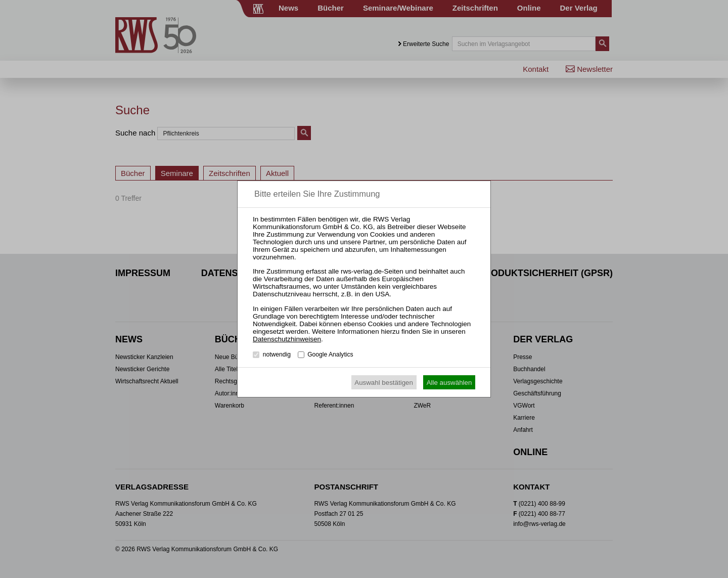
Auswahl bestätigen (384, 383)
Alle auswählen (449, 383)
